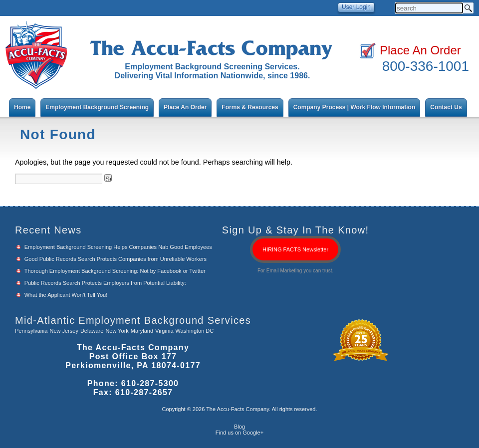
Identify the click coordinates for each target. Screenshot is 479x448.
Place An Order (420, 50)
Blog (239, 427)
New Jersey (64, 331)
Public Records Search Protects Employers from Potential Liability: (105, 283)
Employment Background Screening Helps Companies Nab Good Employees (118, 247)
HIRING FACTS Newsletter (295, 249)
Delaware (92, 331)
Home (22, 107)
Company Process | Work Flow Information (355, 107)
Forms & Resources (250, 107)
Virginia (164, 331)
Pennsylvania (31, 331)
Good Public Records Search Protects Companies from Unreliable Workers (116, 259)
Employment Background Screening (97, 107)
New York (117, 331)
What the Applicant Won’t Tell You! (66, 295)
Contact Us (446, 107)
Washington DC (195, 331)
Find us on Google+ (239, 433)
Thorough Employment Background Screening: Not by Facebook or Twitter (115, 271)
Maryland (142, 331)
